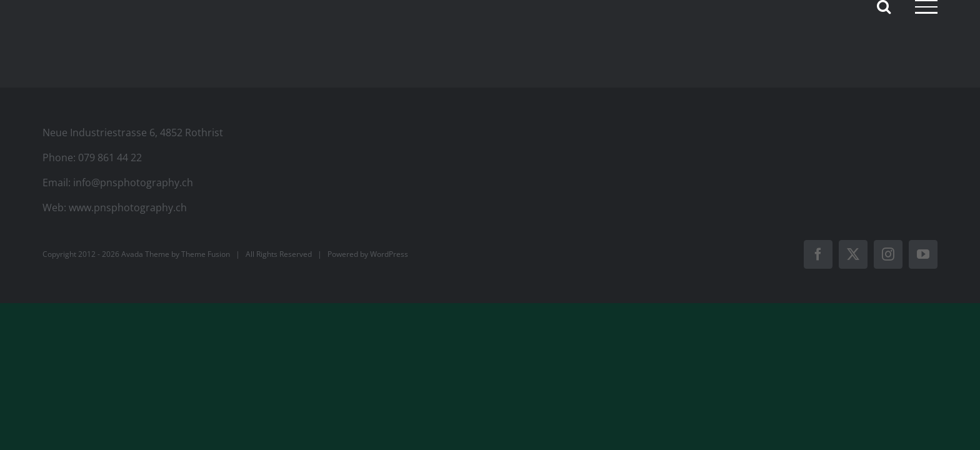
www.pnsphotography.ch (128, 207)
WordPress (389, 254)
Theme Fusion (206, 254)
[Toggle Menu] (926, 7)
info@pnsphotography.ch (133, 182)
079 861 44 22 (110, 157)
